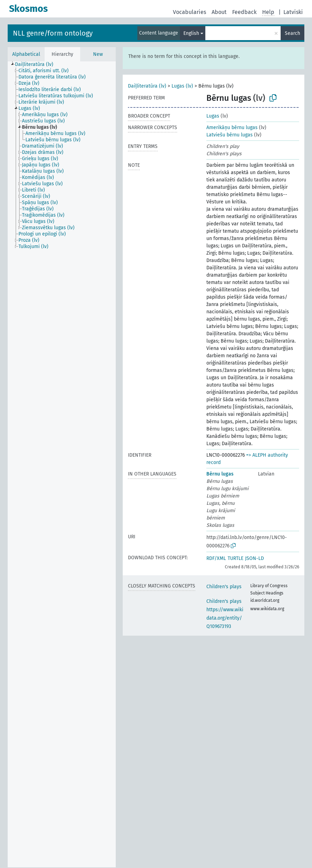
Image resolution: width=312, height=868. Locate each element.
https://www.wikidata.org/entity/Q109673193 (225, 618)
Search (292, 33)
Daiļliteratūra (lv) (147, 86)
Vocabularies (189, 12)
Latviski (293, 12)
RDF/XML (216, 558)
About (219, 12)
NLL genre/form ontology (53, 33)
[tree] (62, 464)
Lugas (213, 116)
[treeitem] (37, 65)
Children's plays (224, 587)
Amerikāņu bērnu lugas (232, 128)
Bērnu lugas (220, 474)
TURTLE (235, 558)
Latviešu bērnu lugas (230, 135)
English (191, 33)
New (98, 54)
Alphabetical (26, 54)
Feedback (244, 12)
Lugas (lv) (182, 86)
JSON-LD (254, 558)
